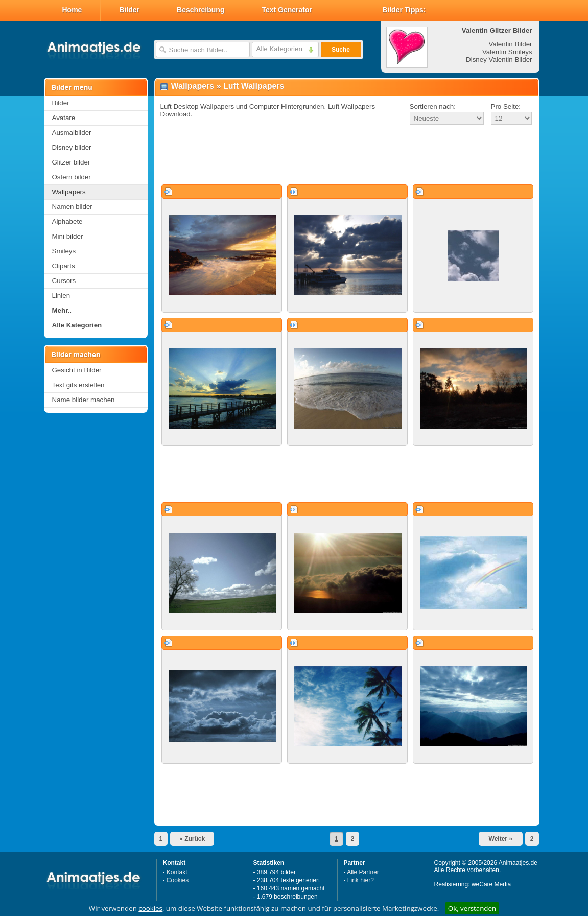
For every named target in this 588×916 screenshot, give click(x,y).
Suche (341, 50)
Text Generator (287, 10)
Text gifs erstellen (78, 385)
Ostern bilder (72, 177)
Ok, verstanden (472, 908)
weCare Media (491, 884)
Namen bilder (72, 207)
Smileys (64, 251)
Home (72, 10)
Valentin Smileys (507, 52)
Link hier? (361, 880)
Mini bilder (68, 236)
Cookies (178, 880)
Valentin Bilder (511, 44)
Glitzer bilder (71, 162)
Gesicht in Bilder (77, 370)
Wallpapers (69, 192)
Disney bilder (72, 147)
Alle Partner (363, 872)
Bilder (129, 10)
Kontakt (177, 872)
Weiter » (501, 839)
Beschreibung (201, 10)
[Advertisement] (347, 155)
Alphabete (67, 221)
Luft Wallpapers (254, 86)
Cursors (64, 281)
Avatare (64, 118)
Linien (61, 296)
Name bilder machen (84, 400)
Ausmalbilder (72, 133)
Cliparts (64, 266)
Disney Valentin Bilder (499, 60)
